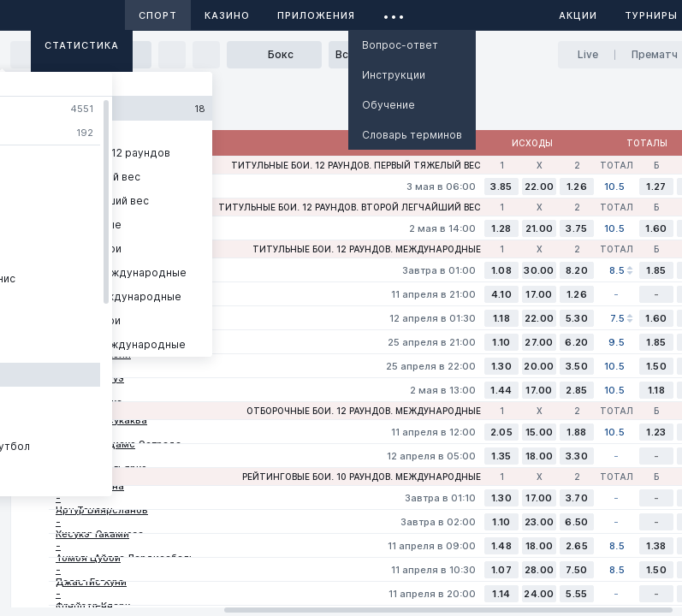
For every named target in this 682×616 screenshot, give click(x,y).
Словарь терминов (412, 135)
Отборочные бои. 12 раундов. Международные (364, 411)
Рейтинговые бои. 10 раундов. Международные (362, 477)
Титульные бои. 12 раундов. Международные (367, 249)
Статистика (82, 45)
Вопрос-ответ (400, 45)
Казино (227, 15)
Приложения (316, 15)
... (394, 12)
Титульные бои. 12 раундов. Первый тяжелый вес (356, 165)
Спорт (158, 15)
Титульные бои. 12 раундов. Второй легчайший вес (350, 207)
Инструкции (394, 75)
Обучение (388, 105)
